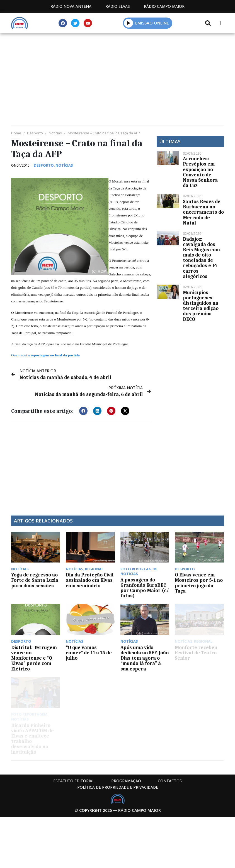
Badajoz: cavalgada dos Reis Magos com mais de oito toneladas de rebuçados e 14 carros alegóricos (201, 258)
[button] (83, 411)
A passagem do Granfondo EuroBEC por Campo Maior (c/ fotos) (145, 588)
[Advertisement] (117, 81)
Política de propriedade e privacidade (118, 787)
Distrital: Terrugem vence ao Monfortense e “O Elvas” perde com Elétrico (34, 658)
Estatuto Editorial (74, 781)
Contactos (170, 781)
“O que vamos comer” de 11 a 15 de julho (89, 653)
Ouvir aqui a (45, 355)
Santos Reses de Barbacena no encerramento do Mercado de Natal (203, 212)
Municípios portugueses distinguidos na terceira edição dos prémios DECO (201, 306)
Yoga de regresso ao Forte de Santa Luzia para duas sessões (35, 580)
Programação (126, 781)
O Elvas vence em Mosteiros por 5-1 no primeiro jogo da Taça (199, 583)
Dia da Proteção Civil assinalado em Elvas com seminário (90, 580)
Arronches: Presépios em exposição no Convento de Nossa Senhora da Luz (200, 172)
